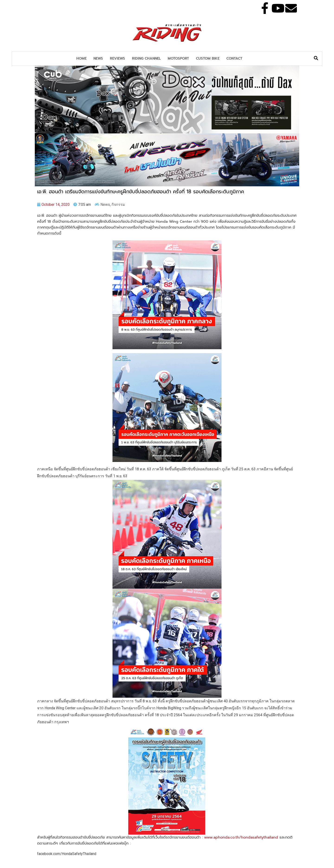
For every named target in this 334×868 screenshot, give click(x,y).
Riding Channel (146, 58)
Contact (234, 58)
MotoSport (178, 58)
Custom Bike (208, 58)
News (98, 58)
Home (81, 58)
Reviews (117, 58)
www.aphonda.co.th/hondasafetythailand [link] (241, 837)
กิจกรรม (118, 205)
